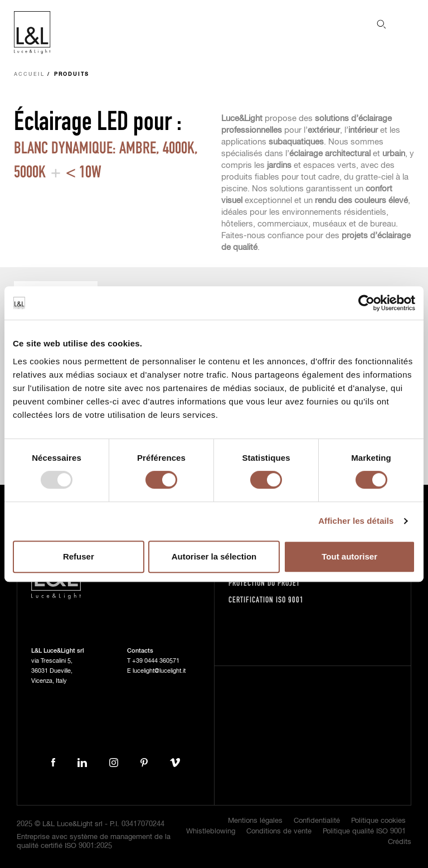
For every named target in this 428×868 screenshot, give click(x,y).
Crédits (400, 842)
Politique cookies (378, 821)
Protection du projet (264, 583)
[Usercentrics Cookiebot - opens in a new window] (366, 303)
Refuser (79, 556)
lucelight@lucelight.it (159, 671)
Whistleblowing (211, 831)
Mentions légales (255, 821)
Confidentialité (317, 821)
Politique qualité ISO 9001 (364, 831)
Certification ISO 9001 (266, 599)
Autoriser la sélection (214, 556)
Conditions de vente (279, 831)
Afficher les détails (356, 521)
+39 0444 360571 (156, 661)
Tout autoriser (349, 556)
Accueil (29, 74)
